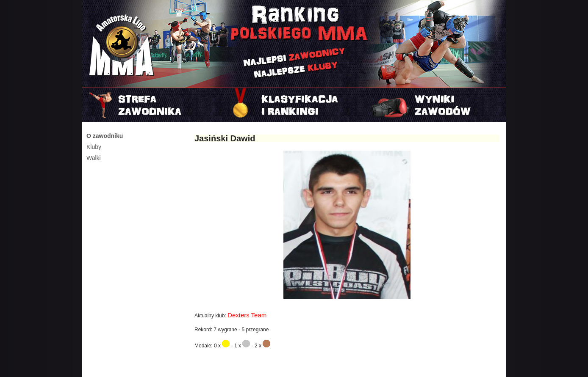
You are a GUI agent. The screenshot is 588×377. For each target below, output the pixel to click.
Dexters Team (247, 315)
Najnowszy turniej (435, 105)
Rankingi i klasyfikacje (294, 105)
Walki (94, 158)
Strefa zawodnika (153, 105)
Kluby (94, 147)
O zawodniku (105, 136)
